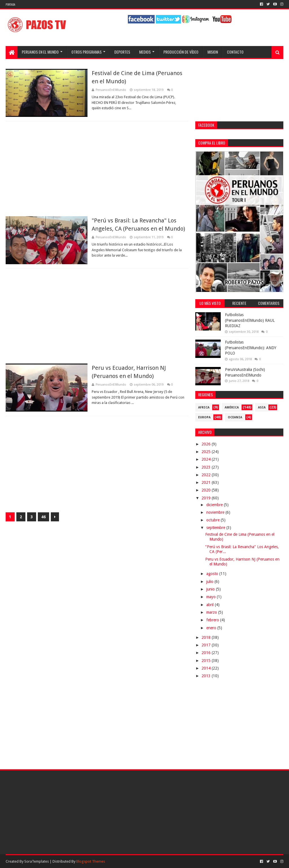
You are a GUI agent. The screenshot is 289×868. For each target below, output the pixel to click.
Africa (204, 407)
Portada (10, 4)
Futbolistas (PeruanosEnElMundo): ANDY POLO (251, 348)
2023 (207, 467)
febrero (213, 620)
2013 (207, 676)
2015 (207, 661)
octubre (214, 520)
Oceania (235, 417)
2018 (207, 637)
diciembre (215, 505)
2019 (207, 498)
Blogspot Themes (91, 861)
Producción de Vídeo (181, 52)
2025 (207, 452)
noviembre (216, 512)
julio (210, 581)
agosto (213, 574)
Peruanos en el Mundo (40, 52)
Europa (204, 417)
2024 (207, 459)
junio (211, 589)
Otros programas (87, 52)
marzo (212, 612)
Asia (262, 407)
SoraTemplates (37, 861)
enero (212, 628)
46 (43, 517)
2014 (207, 668)
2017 (207, 645)
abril (211, 605)
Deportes (122, 52)
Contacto (235, 52)
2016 (207, 653)
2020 (207, 490)
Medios (145, 52)
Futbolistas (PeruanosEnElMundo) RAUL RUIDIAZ (250, 320)
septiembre (216, 528)
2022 (207, 475)
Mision (213, 52)
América (232, 407)
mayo (212, 597)
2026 (207, 444)
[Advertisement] (97, 169)
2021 (207, 482)
